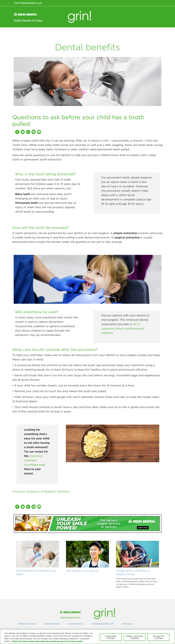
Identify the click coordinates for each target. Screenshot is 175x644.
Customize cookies (111, 637)
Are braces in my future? (83, 571)
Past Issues (127, 624)
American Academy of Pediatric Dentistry (41, 491)
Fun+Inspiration (150, 33)
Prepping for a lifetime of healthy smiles (133, 572)
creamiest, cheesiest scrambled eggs (35, 460)
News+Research (126, 33)
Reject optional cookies (135, 637)
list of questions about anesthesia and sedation (123, 328)
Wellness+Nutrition (99, 33)
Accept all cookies (158, 637)
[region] (87, 637)
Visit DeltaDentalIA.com (28, 3)
